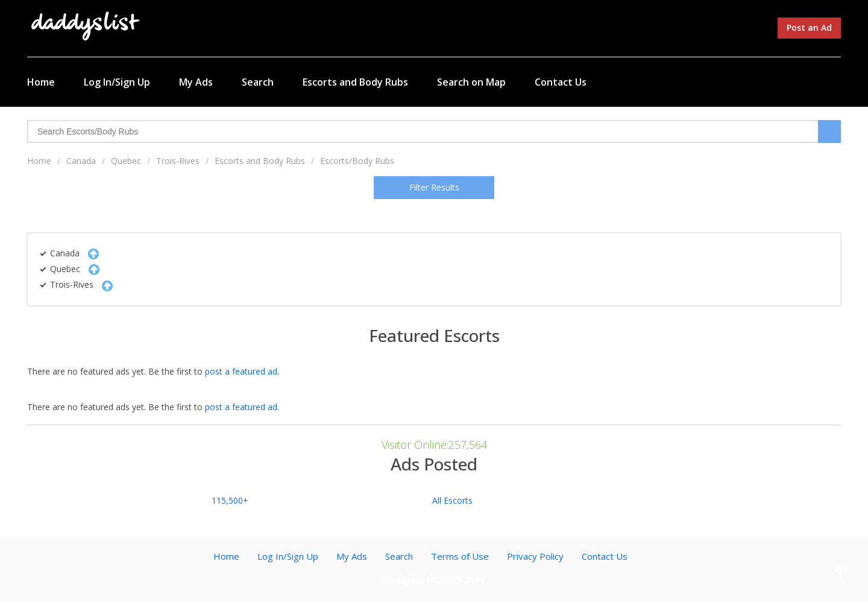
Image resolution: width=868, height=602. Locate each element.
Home (41, 82)
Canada (81, 161)
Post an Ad (809, 27)
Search (258, 82)
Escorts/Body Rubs (357, 161)
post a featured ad (241, 371)
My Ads (196, 82)
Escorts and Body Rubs (355, 82)
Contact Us (561, 82)
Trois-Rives (178, 161)
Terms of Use (460, 556)
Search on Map (471, 82)
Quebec (126, 161)
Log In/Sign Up (117, 82)
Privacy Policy (535, 556)
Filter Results (434, 187)
